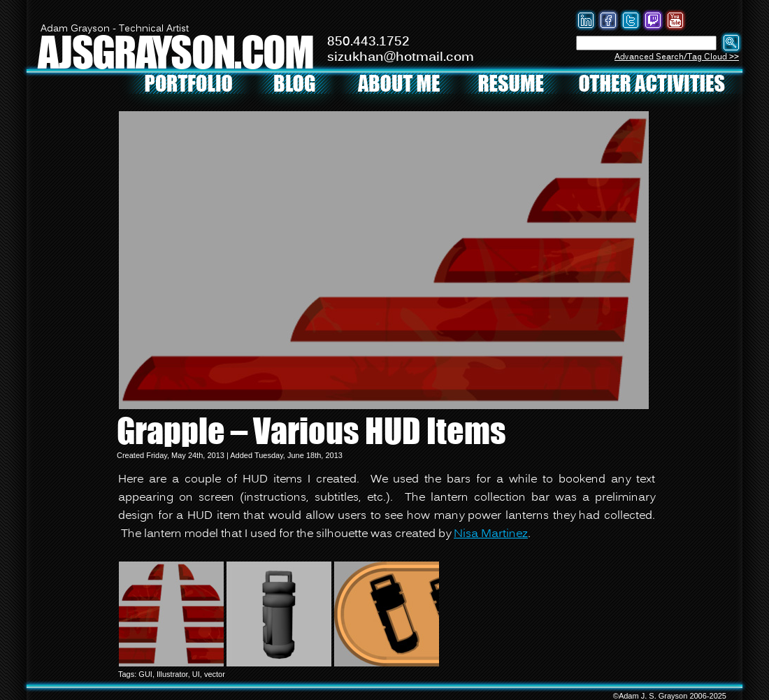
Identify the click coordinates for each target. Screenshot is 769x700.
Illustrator (172, 674)
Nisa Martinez (491, 534)
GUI (145, 674)
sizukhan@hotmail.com (401, 57)
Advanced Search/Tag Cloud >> (677, 57)
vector (215, 674)
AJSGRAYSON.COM (175, 51)
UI (196, 674)
